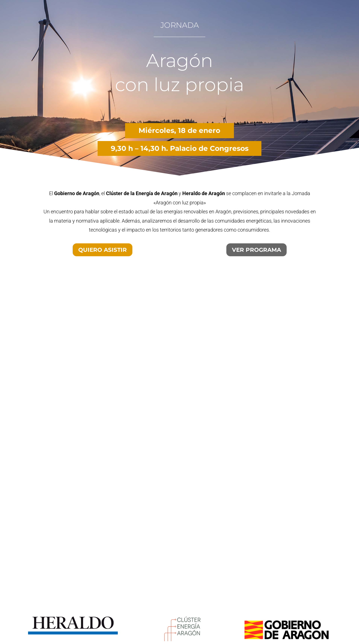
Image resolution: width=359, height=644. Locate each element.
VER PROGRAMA (256, 250)
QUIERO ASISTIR (103, 250)
